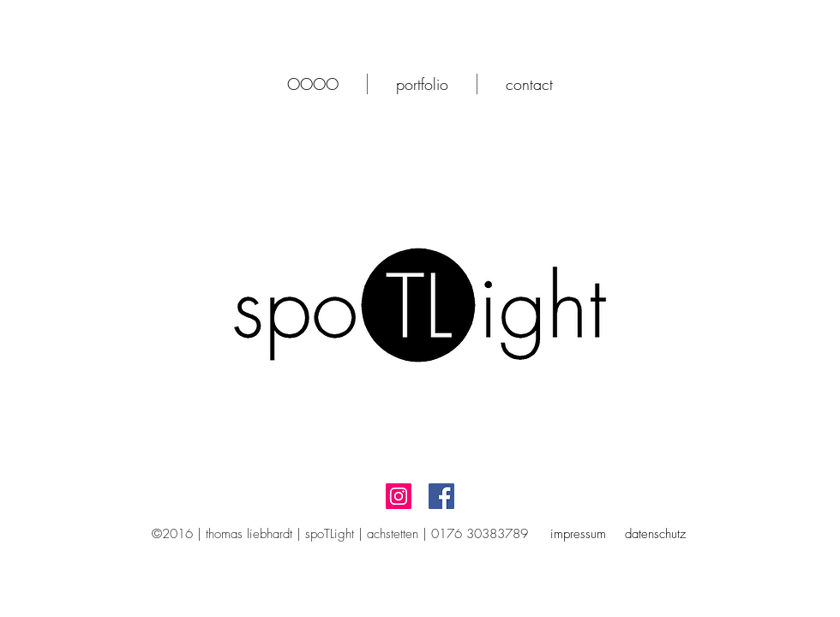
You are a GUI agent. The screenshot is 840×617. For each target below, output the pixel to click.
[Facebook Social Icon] (441, 496)
